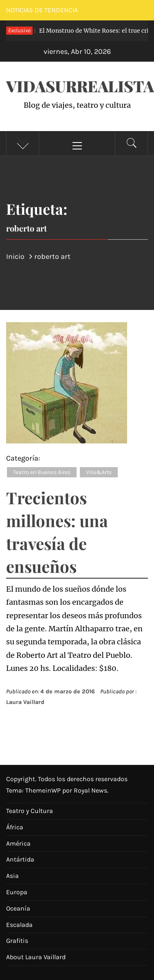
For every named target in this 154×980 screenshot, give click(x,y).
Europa (17, 892)
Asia (12, 876)
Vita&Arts (99, 472)
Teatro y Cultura (30, 811)
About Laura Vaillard (36, 957)
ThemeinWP (44, 790)
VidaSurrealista (80, 86)
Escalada (19, 925)
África (15, 827)
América (18, 843)
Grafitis (17, 941)
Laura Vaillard (25, 702)
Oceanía (18, 908)
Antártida (20, 859)
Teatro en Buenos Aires (42, 472)
